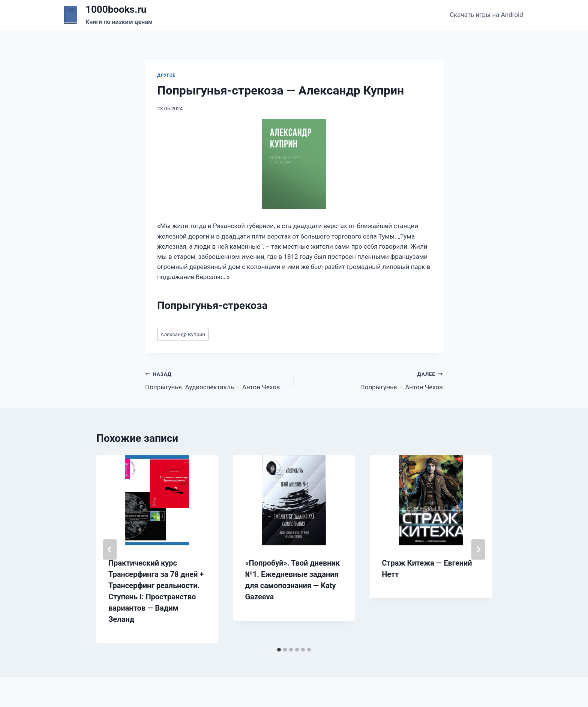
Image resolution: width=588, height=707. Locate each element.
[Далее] (478, 549)
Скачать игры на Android (486, 15)
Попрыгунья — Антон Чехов (372, 380)
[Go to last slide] (110, 549)
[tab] (279, 650)
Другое (166, 75)
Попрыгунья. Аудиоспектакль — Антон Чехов (216, 380)
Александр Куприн (183, 334)
